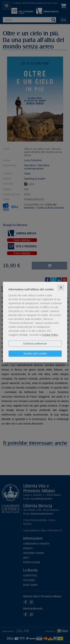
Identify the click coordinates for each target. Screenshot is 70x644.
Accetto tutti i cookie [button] (35, 353)
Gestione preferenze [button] (35, 344)
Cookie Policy (50, 335)
